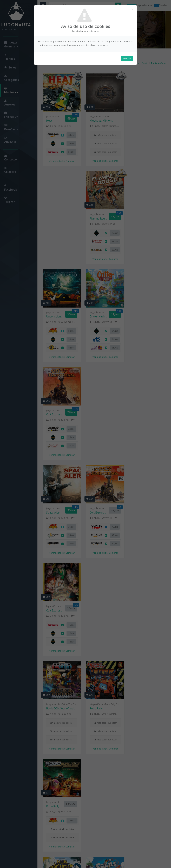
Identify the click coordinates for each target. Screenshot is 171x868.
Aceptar (127, 58)
